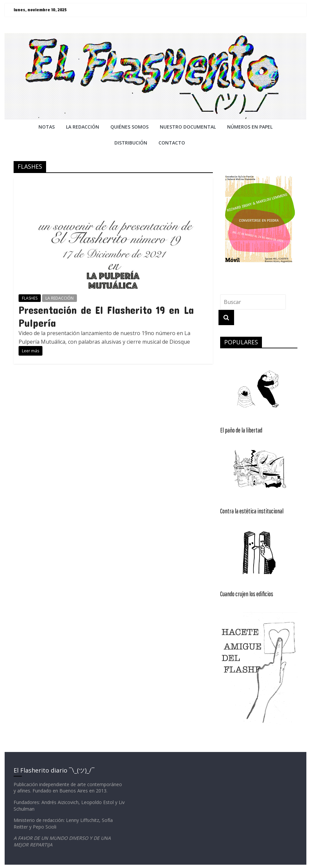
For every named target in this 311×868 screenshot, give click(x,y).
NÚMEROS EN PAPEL (250, 127)
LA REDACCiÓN (83, 127)
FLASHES (30, 298)
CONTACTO (172, 143)
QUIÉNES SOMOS (129, 127)
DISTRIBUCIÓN (131, 143)
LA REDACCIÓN (60, 298)
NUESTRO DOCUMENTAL (188, 127)
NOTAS (47, 127)
